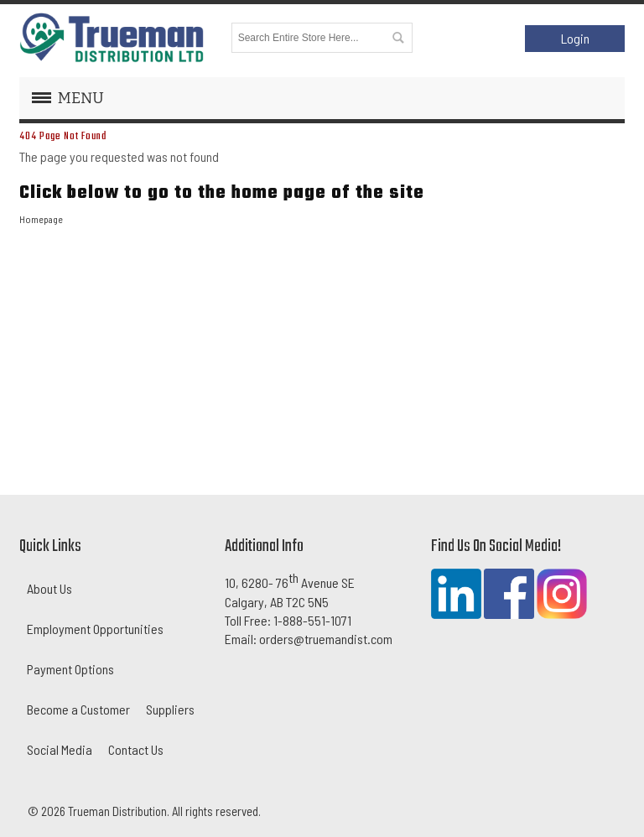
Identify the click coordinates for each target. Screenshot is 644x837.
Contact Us (136, 749)
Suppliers (170, 709)
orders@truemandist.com (326, 639)
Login (575, 38)
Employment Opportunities (95, 629)
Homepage (41, 219)
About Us (49, 588)
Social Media (60, 749)
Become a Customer (78, 709)
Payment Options (70, 669)
